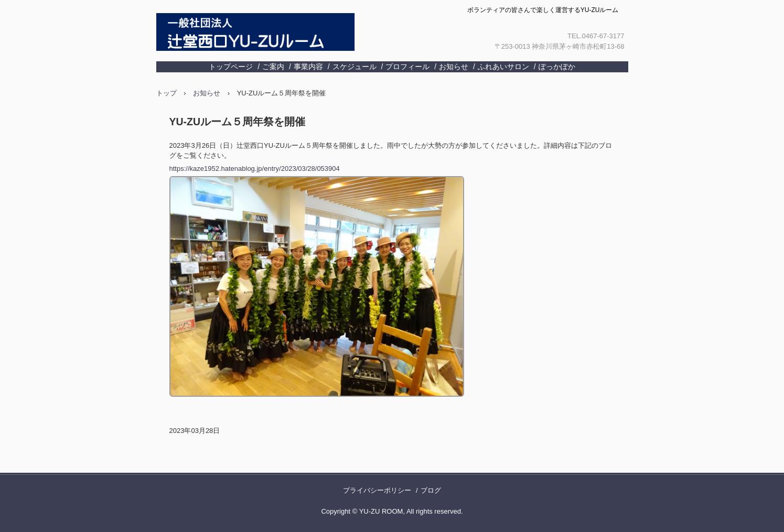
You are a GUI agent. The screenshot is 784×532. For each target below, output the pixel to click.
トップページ (231, 67)
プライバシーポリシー (377, 490)
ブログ (431, 490)
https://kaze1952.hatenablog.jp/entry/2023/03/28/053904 (255, 169)
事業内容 (308, 67)
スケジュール (355, 67)
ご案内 (273, 67)
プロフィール (407, 67)
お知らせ (454, 67)
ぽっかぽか (557, 67)
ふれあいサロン (503, 67)
